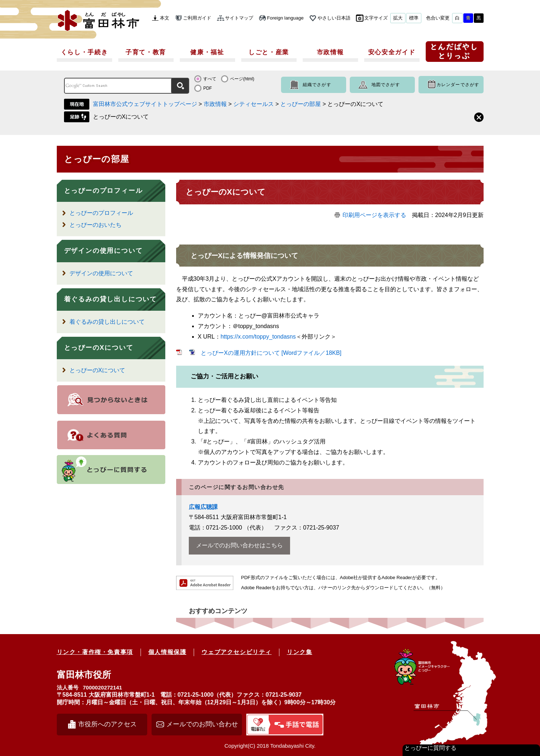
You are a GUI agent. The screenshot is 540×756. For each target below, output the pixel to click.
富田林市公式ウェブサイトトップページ (145, 104)
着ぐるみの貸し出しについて (110, 299)
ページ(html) (242, 79)
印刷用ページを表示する (374, 215)
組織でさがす (317, 85)
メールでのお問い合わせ (202, 724)
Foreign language (285, 18)
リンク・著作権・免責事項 (95, 652)
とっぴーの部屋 (301, 104)
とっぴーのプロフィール (103, 191)
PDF (208, 88)
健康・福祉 (207, 52)
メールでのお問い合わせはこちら (239, 545)
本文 (165, 18)
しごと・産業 (269, 52)
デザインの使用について (103, 251)
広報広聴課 (203, 507)
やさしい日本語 (334, 18)
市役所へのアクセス (107, 724)
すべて (210, 79)
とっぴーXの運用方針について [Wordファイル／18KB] (271, 353)
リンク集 (299, 652)
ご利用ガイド (197, 18)
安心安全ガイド (392, 52)
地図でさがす (386, 85)
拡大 (398, 18)
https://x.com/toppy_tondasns (258, 337)
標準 (414, 18)
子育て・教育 (146, 52)
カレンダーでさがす (458, 85)
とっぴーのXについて (121, 117)
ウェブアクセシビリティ (237, 652)
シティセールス (254, 104)
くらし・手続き (84, 52)
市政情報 (330, 52)
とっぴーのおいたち (95, 225)
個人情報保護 (167, 652)
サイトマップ (239, 18)
